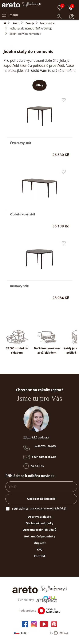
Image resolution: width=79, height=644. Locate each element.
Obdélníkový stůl (23, 214)
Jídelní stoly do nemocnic (25, 34)
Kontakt (40, 556)
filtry (40, 85)
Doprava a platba (39, 517)
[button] (72, 12)
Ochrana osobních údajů (40, 530)
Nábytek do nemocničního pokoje (31, 28)
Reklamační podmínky (40, 536)
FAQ (40, 549)
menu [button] (10, 12)
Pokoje (30, 23)
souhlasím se (20, 509)
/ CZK (21, 633)
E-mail (12, 486)
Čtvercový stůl (21, 143)
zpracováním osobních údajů (48, 508)
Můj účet (40, 543)
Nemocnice (47, 23)
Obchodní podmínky (39, 523)
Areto (16, 23)
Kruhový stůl (19, 286)
